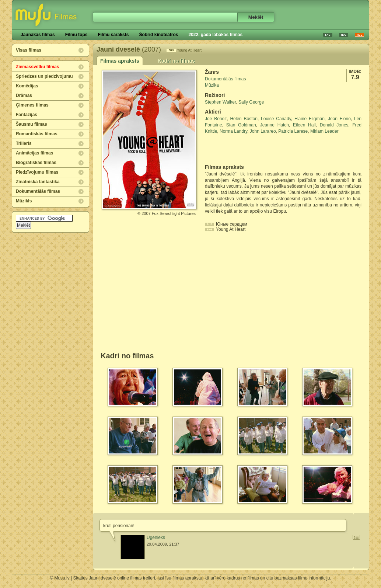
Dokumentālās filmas (38, 191)
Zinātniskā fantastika (38, 182)
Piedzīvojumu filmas (37, 172)
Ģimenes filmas (32, 105)
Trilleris (24, 143)
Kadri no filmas (176, 61)
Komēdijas (27, 86)
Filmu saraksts (113, 35)
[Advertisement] (248, 149)
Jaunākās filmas (38, 35)
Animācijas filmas (34, 153)
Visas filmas (29, 50)
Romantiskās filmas (37, 134)
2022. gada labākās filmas (215, 35)
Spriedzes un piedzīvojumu (44, 76)
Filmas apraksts (120, 61)
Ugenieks (156, 537)
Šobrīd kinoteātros (158, 35)
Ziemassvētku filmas (37, 67)
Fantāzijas (27, 115)
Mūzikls (24, 201)
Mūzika (212, 85)
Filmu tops (76, 35)
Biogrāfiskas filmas (36, 163)
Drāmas (24, 95)
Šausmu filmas (32, 124)
